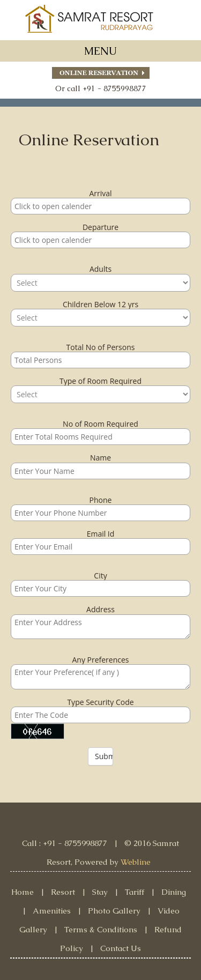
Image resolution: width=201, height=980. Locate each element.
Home (23, 892)
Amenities (52, 911)
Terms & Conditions (101, 929)
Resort (63, 892)
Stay (100, 892)
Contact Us (121, 948)
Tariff (135, 892)
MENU (100, 51)
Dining (174, 892)
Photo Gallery (114, 911)
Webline (136, 862)
